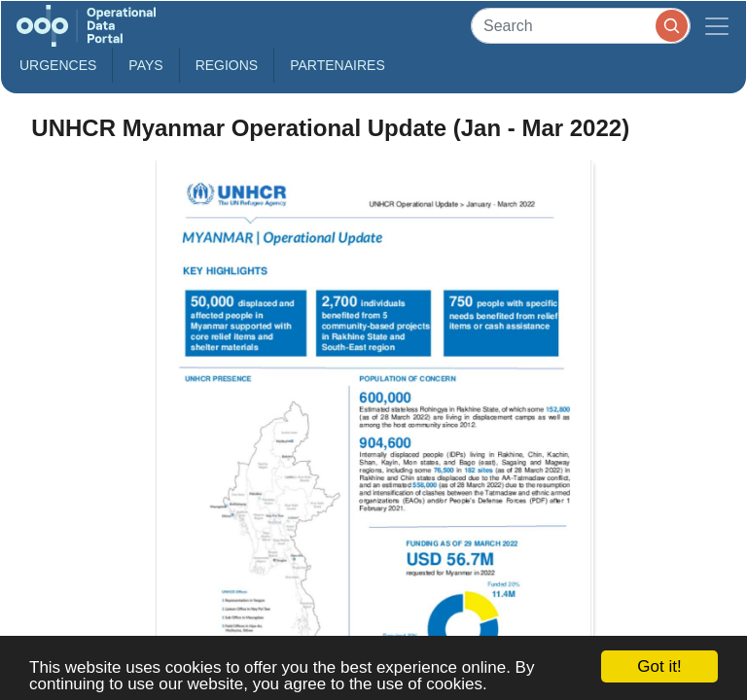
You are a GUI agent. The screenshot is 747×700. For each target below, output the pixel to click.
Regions (227, 65)
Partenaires (338, 65)
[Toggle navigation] (717, 26)
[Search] (581, 26)
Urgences (58, 65)
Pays (145, 65)
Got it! (659, 666)
